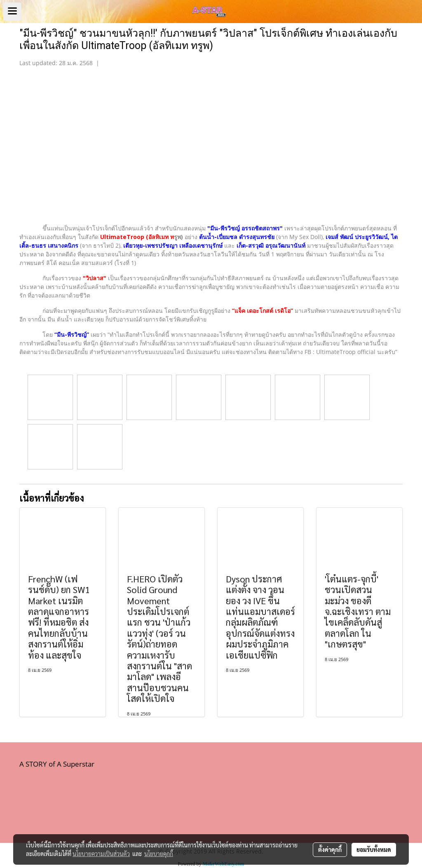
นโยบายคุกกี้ (159, 854)
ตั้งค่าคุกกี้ (330, 849)
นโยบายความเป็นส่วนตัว (101, 854)
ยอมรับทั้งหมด (374, 849)
